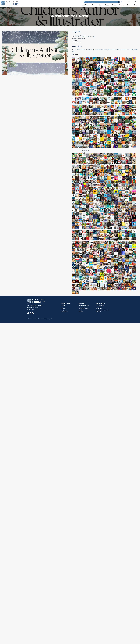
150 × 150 (77, 49)
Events (107, 5)
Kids (100, 5)
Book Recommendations (84, 306)
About (129, 5)
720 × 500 (124, 49)
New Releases (81, 307)
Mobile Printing (99, 307)
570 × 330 (118, 49)
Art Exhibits (98, 312)
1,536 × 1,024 (104, 49)
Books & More (84, 5)
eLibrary (94, 5)
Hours (63, 307)
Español (136, 5)
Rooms (114, 5)
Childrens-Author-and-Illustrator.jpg (86, 37)
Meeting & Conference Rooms (102, 310)
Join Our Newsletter (100, 306)
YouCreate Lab (64, 312)
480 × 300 (111, 49)
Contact (132, 2)
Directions (64, 309)
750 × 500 (90, 49)
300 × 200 (84, 49)
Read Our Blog (99, 309)
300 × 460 (131, 49)
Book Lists (81, 310)
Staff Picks (81, 312)
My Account (125, 2)
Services (122, 5)
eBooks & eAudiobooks (84, 309)
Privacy (48, 319)
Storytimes (64, 310)
